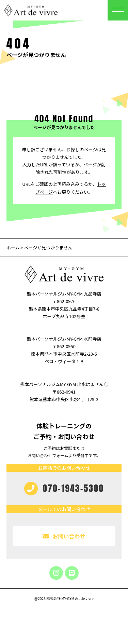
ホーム (13, 248)
